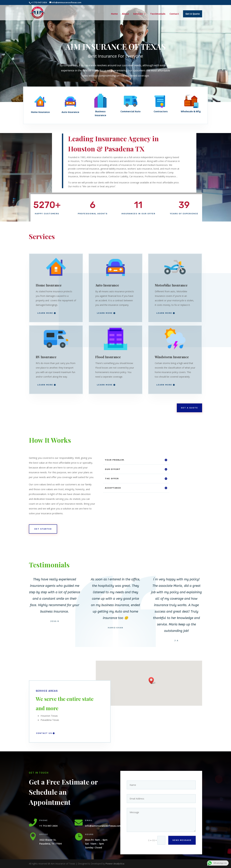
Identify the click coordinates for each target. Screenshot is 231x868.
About (125, 14)
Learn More (45, 313)
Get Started (43, 529)
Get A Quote (193, 14)
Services (138, 14)
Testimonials (158, 14)
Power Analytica (115, 864)
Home (114, 14)
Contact (174, 14)
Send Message (182, 840)
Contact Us (44, 733)
